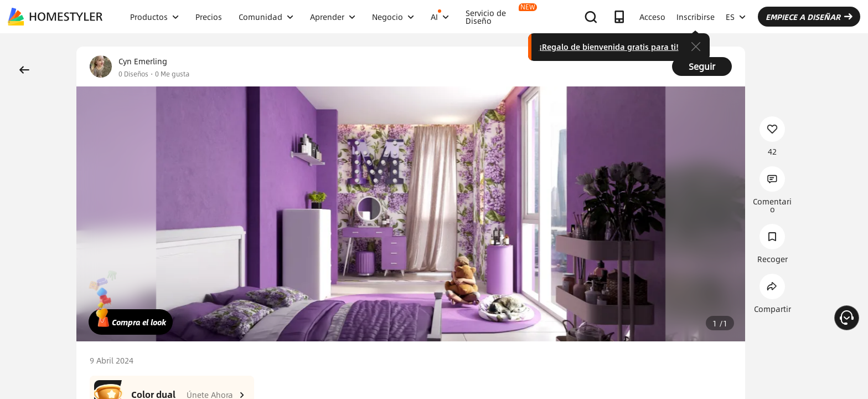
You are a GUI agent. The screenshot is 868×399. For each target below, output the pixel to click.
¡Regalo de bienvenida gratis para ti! (609, 47)
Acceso (652, 17)
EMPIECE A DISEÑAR (809, 17)
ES (736, 17)
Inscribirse (696, 17)
